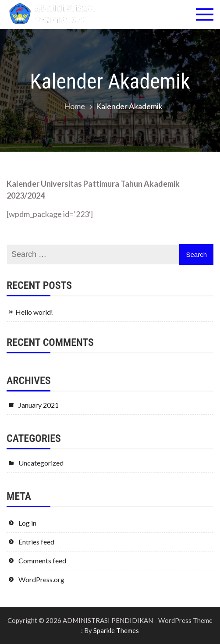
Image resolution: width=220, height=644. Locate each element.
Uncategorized (41, 463)
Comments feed (42, 560)
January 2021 (39, 405)
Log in (27, 523)
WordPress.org (41, 579)
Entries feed (36, 542)
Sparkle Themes (116, 630)
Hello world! (34, 312)
